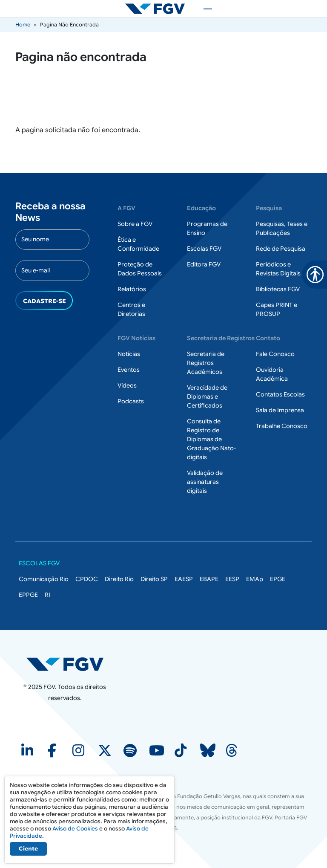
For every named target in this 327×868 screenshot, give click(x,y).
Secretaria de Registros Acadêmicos (206, 363)
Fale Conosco (275, 354)
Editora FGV (204, 264)
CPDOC (87, 579)
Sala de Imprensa (280, 410)
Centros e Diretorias (131, 309)
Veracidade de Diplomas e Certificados (207, 396)
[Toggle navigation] (204, 9)
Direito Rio (119, 579)
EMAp (255, 579)
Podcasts (131, 401)
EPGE (278, 579)
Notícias (129, 354)
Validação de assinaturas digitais (205, 482)
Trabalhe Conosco (282, 426)
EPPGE (28, 595)
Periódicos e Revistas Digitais (278, 269)
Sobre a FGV (135, 224)
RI (47, 595)
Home (23, 25)
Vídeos (127, 385)
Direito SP (154, 579)
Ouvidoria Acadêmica (272, 374)
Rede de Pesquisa (281, 249)
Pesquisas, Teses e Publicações (282, 228)
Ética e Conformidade (138, 244)
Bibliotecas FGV (278, 289)
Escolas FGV (204, 249)
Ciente (28, 849)
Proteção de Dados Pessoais (140, 269)
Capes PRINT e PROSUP (277, 309)
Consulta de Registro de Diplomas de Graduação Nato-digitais (211, 439)
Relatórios (132, 289)
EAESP (184, 579)
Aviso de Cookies (75, 829)
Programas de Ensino (207, 228)
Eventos (129, 370)
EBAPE (209, 579)
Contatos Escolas (280, 394)
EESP (232, 579)
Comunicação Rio (44, 579)
